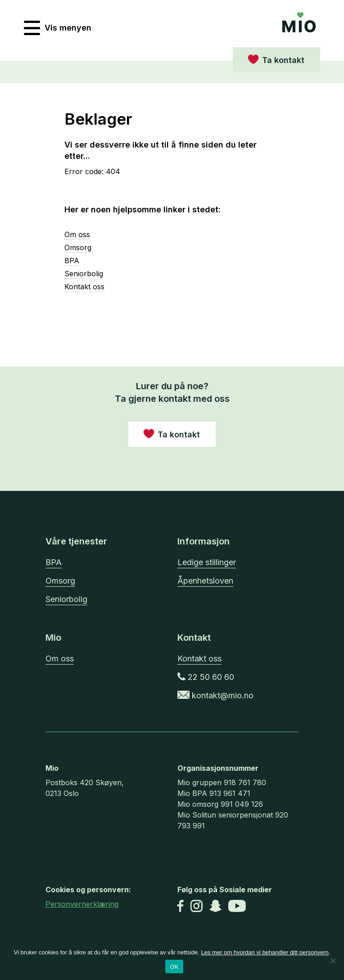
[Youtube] (237, 907)
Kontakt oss (84, 287)
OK (174, 967)
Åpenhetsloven (205, 581)
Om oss (77, 234)
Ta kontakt (283, 60)
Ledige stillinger (207, 562)
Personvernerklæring (82, 904)
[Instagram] (197, 907)
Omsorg (78, 247)
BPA (72, 261)
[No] (333, 961)
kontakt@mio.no (215, 695)
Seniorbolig (84, 274)
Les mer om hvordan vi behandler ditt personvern (265, 952)
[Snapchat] (215, 907)
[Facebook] (181, 907)
